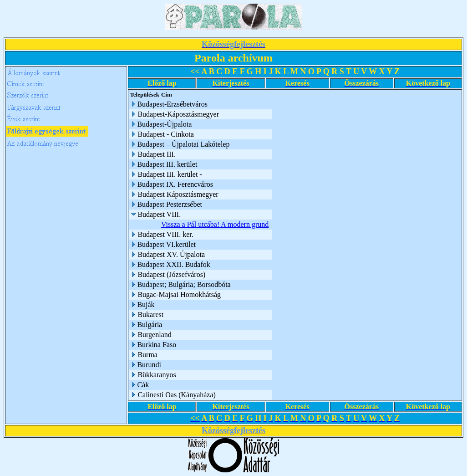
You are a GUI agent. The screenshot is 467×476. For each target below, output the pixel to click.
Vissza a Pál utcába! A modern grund (215, 224)
